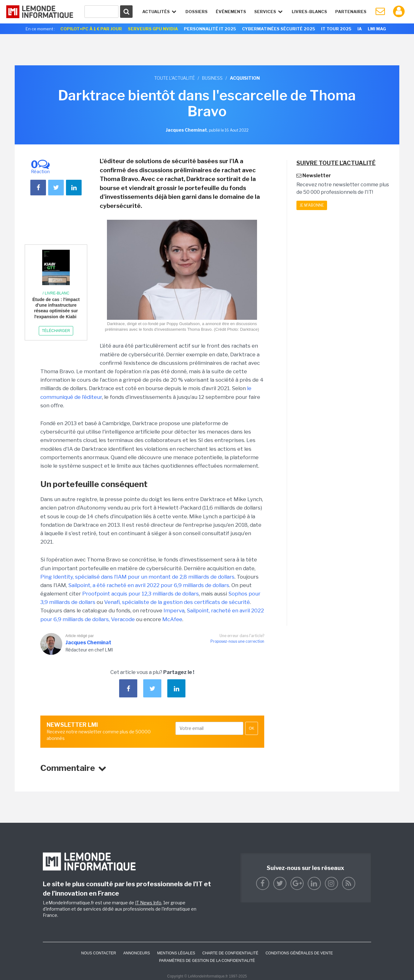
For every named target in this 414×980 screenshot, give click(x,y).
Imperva (174, 611)
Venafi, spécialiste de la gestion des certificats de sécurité (177, 602)
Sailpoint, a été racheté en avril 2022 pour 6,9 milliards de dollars (149, 585)
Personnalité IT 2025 (210, 29)
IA (360, 29)
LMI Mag (377, 29)
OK (252, 728)
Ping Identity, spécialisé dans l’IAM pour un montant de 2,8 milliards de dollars (137, 577)
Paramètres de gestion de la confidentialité (207, 961)
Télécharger (56, 331)
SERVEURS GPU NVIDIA (153, 29)
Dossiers (197, 12)
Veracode (123, 619)
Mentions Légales (176, 953)
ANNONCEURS (136, 953)
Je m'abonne (312, 205)
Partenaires (351, 12)
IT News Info (148, 903)
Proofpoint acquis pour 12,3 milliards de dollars (141, 594)
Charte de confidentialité (230, 953)
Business (212, 78)
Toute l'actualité (174, 78)
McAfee (172, 619)
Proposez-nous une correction (237, 641)
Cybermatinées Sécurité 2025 (279, 29)
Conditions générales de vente (299, 953)
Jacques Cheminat (88, 643)
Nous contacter (98, 953)
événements (231, 12)
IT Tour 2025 (336, 29)
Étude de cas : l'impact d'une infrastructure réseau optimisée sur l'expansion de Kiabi (56, 308)
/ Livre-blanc (56, 293)
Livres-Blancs (309, 12)
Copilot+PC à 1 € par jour (91, 29)
